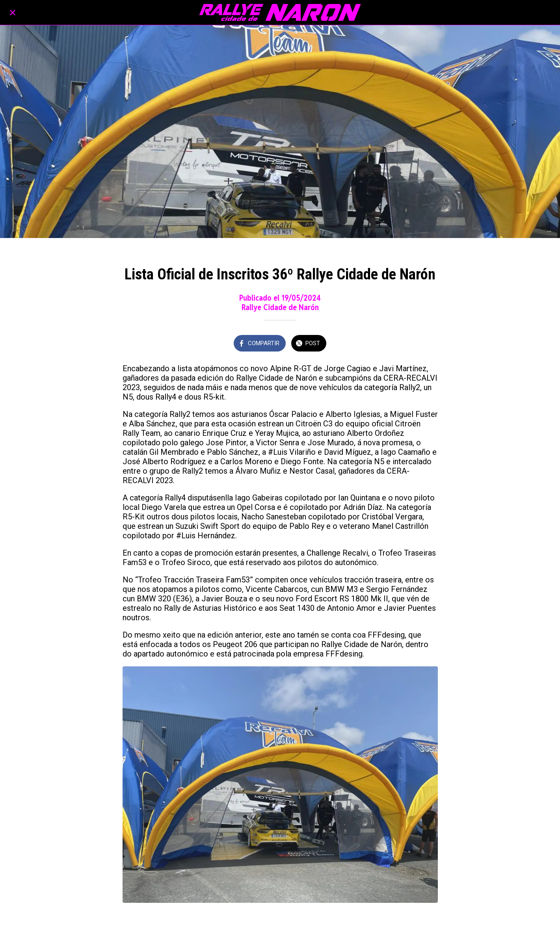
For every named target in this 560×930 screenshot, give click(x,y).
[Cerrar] (13, 13)
